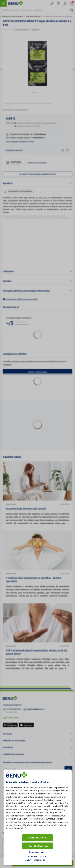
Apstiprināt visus (38, 838)
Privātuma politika (36, 856)
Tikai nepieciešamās (37, 846)
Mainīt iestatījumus (35, 860)
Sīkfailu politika (36, 852)
